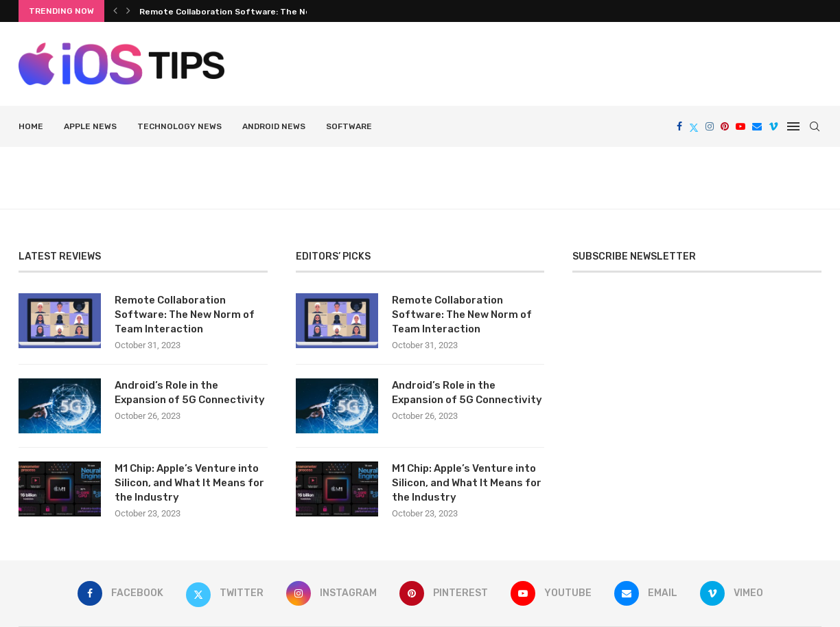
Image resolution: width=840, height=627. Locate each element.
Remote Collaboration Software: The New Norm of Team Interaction (185, 315)
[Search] (815, 126)
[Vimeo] (773, 126)
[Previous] (115, 11)
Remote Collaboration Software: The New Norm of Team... (263, 12)
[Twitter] (694, 126)
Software (349, 126)
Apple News (90, 126)
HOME (31, 126)
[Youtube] (740, 126)
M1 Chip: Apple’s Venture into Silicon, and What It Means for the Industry (189, 483)
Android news (274, 126)
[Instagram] (710, 126)
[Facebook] (679, 126)
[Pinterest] (725, 126)
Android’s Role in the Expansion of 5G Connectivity (190, 392)
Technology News (179, 126)
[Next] (128, 11)
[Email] (757, 126)
